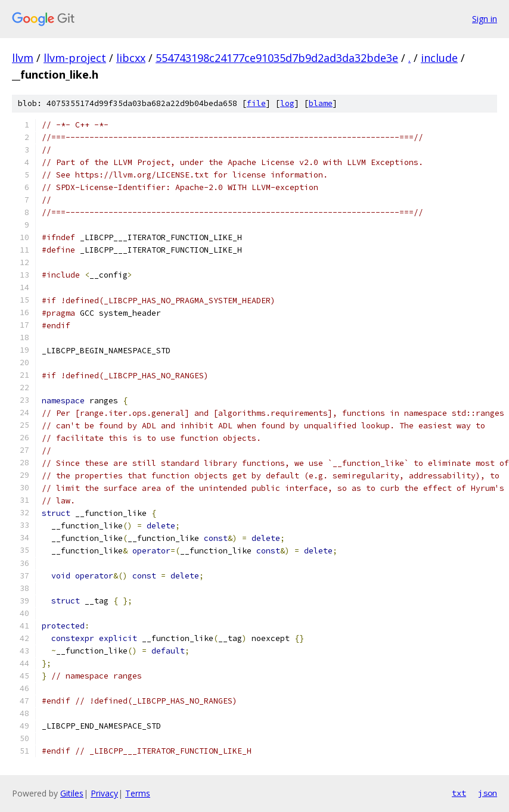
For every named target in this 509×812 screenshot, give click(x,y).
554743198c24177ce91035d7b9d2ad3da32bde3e (277, 58)
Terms (138, 793)
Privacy (104, 793)
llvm (23, 58)
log (287, 103)
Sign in (485, 19)
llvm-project (75, 58)
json (488, 793)
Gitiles (72, 793)
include (439, 58)
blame (321, 103)
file (256, 103)
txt (459, 793)
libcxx (131, 58)
